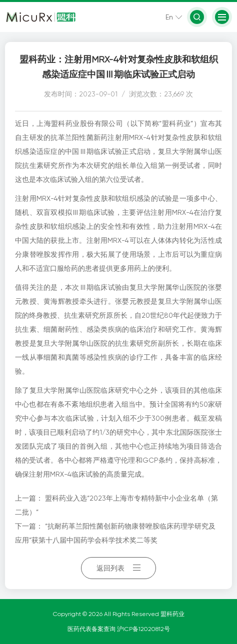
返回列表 (118, 568)
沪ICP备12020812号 (143, 629)
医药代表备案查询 (92, 629)
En (169, 17)
